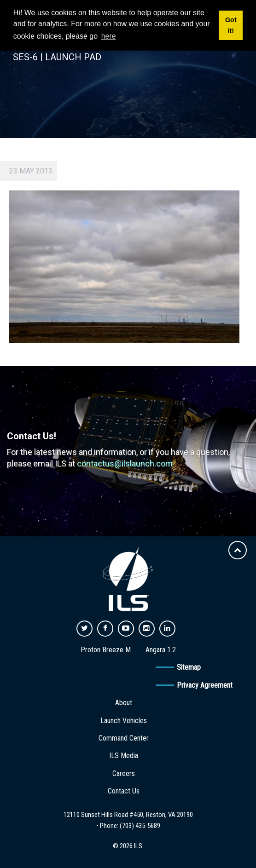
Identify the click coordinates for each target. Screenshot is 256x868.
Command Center (124, 738)
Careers (124, 773)
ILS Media (124, 756)
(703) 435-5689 (140, 826)
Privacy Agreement (205, 685)
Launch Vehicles (124, 721)
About (124, 703)
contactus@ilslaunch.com (125, 463)
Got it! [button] (231, 25)
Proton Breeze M (106, 650)
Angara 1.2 (161, 650)
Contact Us (124, 791)
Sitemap (189, 667)
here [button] (109, 36)
